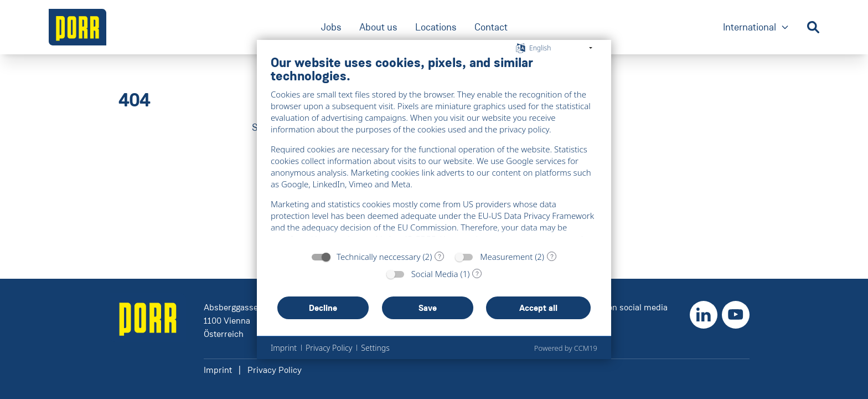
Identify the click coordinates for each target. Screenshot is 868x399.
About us (378, 27)
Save (428, 308)
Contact (491, 27)
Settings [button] (375, 348)
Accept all (538, 308)
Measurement (506, 257)
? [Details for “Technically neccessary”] (440, 257)
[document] (434, 150)
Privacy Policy (275, 370)
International (756, 28)
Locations (436, 27)
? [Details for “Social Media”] (477, 274)
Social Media (435, 274)
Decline (323, 308)
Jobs (331, 27)
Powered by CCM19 (566, 348)
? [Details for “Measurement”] (552, 257)
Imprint (218, 370)
